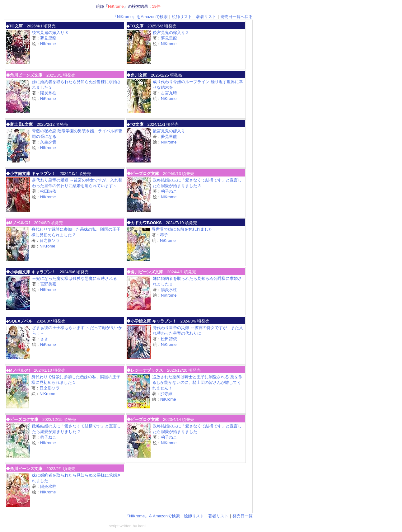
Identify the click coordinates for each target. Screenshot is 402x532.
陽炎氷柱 (48, 93)
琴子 (164, 235)
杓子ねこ (169, 191)
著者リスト (206, 17)
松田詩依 (48, 191)
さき (44, 339)
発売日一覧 (243, 516)
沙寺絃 (166, 394)
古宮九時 (169, 93)
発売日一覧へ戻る (236, 17)
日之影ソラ (50, 240)
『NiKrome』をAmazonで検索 (140, 17)
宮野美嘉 (48, 284)
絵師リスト (182, 17)
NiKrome (48, 44)
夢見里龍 (48, 38)
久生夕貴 (48, 142)
